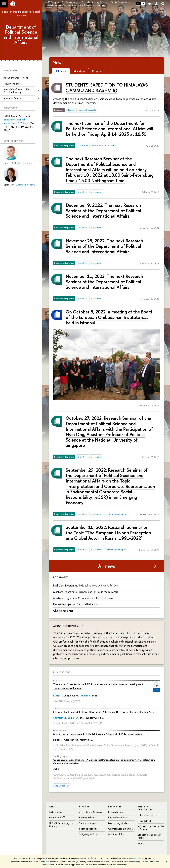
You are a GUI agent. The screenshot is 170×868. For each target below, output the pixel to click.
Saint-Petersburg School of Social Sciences (21, 13)
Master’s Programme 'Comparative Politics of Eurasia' (83, 598)
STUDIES (84, 807)
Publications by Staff (149, 815)
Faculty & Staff (57, 818)
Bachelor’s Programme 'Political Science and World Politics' (86, 585)
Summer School (87, 818)
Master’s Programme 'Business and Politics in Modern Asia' (86, 592)
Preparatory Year (87, 823)
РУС (138, 3)
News (58, 62)
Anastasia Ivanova (25, 185)
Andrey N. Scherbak (22, 163)
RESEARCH (115, 807)
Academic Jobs (116, 834)
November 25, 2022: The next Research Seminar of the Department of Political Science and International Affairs (104, 246)
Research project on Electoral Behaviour (76, 604)
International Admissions (91, 812)
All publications (62, 786)
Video (141, 843)
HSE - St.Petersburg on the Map (61, 825)
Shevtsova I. (60, 718)
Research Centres (118, 812)
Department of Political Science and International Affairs (21, 35)
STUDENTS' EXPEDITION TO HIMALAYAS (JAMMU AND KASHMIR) (107, 88)
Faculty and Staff (12, 84)
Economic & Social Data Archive (150, 836)
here (133, 859)
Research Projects (118, 818)
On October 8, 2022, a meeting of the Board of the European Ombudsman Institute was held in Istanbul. (109, 317)
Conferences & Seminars (121, 829)
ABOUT (54, 807)
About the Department (16, 78)
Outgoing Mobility (88, 834)
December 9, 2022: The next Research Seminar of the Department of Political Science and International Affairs (103, 211)
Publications (62, 672)
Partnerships (55, 812)
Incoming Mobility (88, 829)
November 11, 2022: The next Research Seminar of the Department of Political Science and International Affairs (104, 282)
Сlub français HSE (63, 611)
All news (107, 566)
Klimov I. (58, 696)
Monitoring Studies (118, 823)
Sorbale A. (73, 718)
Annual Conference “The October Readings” (17, 91)
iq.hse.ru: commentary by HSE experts (151, 828)
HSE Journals (144, 821)
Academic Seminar (13, 98)
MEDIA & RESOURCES (145, 808)
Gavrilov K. (85, 696)
